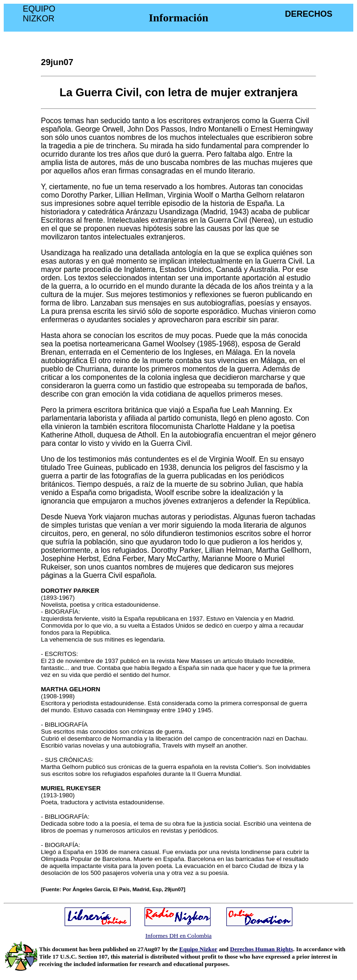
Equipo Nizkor (198, 949)
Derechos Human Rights (262, 949)
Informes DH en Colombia (179, 936)
